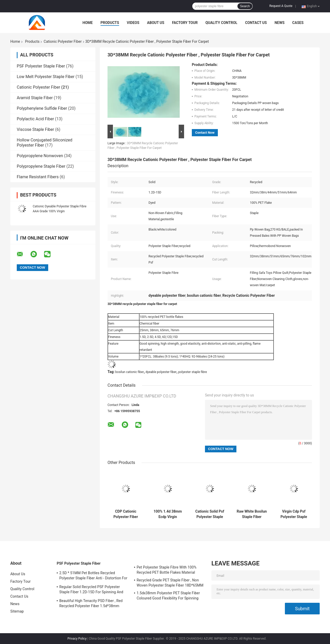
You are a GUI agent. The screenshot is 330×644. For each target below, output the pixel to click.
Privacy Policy (77, 639)
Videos (133, 23)
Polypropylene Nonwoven (40, 156)
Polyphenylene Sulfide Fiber (42, 108)
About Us (156, 23)
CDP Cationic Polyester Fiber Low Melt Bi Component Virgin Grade (126, 514)
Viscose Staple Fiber (35, 129)
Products (110, 23)
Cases (298, 23)
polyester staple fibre (192, 372)
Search (245, 6)
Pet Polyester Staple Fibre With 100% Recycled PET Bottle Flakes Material (167, 570)
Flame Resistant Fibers (38, 177)
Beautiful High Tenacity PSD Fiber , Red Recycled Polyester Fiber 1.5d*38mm (91, 603)
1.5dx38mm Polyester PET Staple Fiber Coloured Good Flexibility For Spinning (168, 596)
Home (88, 23)
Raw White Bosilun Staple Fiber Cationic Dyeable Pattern (252, 514)
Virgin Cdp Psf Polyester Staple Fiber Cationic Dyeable (294, 514)
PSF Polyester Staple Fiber (41, 66)
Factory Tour (185, 23)
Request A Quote (281, 6)
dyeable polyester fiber (161, 372)
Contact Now (205, 133)
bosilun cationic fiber (130, 372)
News (280, 23)
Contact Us (256, 23)
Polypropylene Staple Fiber (41, 166)
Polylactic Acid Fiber (35, 119)
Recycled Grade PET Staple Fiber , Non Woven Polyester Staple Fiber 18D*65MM (170, 583)
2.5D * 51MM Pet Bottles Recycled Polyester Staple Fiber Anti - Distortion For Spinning (93, 576)
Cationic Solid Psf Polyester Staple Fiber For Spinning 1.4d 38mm (210, 514)
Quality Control (221, 23)
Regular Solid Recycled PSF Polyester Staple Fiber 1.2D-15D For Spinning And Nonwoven (91, 590)
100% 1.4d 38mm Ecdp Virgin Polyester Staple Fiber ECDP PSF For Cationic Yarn (168, 514)
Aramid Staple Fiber (35, 98)
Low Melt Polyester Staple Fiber (46, 77)
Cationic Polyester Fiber (63, 41)
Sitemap (17, 611)
